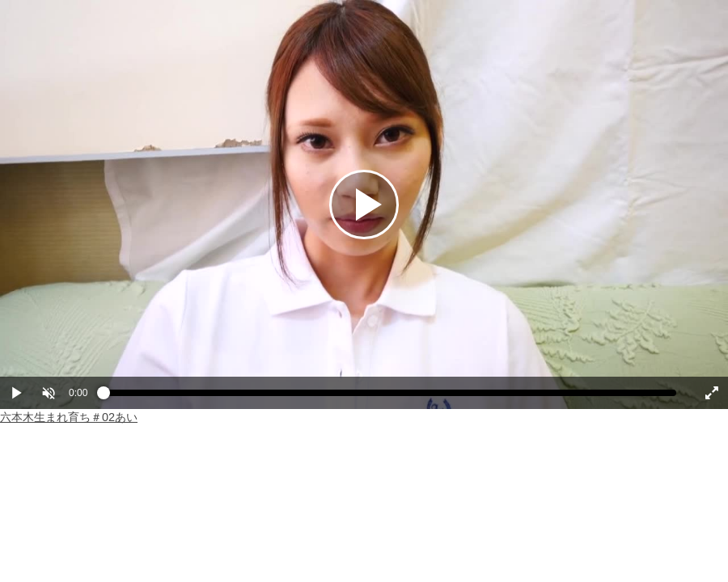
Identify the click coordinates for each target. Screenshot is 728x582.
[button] (49, 393)
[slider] (390, 397)
